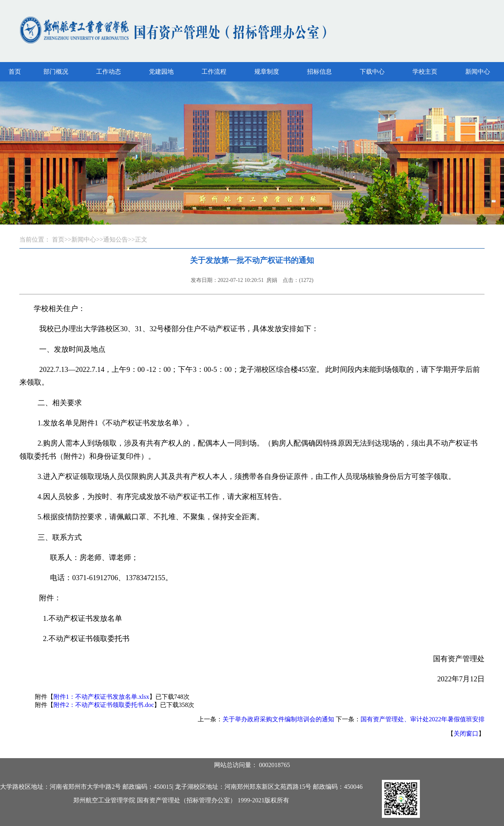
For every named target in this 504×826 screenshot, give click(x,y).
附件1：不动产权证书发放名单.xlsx (101, 697)
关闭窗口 (466, 734)
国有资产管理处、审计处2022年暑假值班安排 (423, 719)
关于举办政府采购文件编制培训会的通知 (278, 719)
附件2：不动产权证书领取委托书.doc (104, 705)
